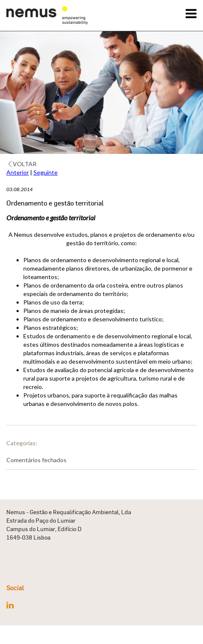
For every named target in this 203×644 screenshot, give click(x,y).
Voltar (22, 164)
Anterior (18, 172)
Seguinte (46, 172)
